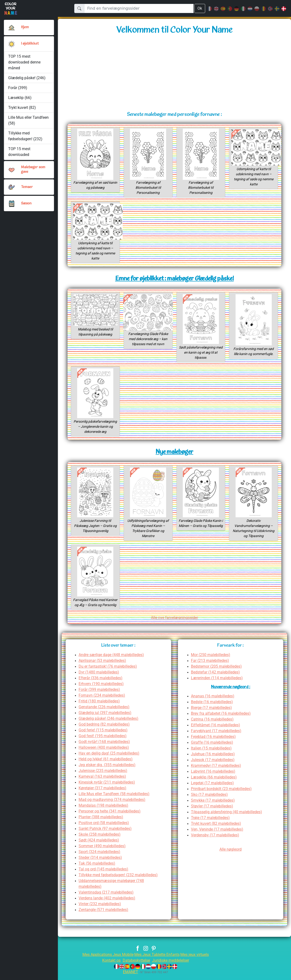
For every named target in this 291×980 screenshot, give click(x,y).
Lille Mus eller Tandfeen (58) (28, 120)
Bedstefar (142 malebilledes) (217, 677)
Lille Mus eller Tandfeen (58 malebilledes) (116, 799)
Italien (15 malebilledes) (213, 753)
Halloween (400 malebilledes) (105, 752)
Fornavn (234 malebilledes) (103, 700)
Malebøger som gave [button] (34, 170)
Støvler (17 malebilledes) (214, 811)
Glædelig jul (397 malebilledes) (107, 718)
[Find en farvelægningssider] (139, 8)
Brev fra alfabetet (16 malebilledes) (223, 718)
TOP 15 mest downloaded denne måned (24, 62)
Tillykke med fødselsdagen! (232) (25, 136)
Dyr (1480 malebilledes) (100, 677)
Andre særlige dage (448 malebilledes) (114, 660)
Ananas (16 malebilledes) (214, 701)
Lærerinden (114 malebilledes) (219, 683)
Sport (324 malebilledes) (101, 857)
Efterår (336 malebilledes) (102, 683)
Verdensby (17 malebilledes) (217, 840)
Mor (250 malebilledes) (212, 660)
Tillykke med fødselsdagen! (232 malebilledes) (121, 880)
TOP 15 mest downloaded (20, 152)
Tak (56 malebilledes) (98, 868)
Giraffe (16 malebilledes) (213, 747)
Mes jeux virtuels (198, 960)
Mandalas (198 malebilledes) (105, 810)
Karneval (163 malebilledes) (104, 781)
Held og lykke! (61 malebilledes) (108, 764)
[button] (12, 44)
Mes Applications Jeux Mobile (105, 960)
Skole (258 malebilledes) (101, 839)
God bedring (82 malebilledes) (106, 729)
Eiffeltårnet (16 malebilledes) (217, 730)
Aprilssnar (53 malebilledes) (104, 666)
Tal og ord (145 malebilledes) (105, 874)
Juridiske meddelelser (173, 965)
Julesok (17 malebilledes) (214, 765)
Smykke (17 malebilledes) (214, 805)
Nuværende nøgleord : (230, 692)
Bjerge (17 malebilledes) (213, 713)
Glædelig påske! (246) (27, 78)
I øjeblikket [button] (30, 44)
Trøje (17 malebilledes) (212, 823)
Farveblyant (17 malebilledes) (218, 736)
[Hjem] (12, 28)
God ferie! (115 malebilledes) (105, 735)
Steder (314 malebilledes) (102, 863)
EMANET (130, 977)
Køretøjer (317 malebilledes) (104, 793)
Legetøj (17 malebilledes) (214, 788)
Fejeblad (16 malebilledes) (215, 742)
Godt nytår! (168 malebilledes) (106, 747)
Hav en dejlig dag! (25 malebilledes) (111, 758)
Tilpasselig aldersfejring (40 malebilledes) (229, 817)
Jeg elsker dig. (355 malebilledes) (109, 770)
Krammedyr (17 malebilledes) (218, 771)
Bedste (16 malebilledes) (213, 707)
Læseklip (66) (20, 98)
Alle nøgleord (230, 854)
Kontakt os (108, 965)
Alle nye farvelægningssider (174, 623)
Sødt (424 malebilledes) (100, 845)
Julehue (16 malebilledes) (214, 759)
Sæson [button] (26, 203)
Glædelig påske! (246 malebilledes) (111, 724)
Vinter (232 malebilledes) (101, 909)
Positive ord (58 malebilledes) (106, 828)
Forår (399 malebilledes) (101, 695)
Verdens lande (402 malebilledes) (109, 903)
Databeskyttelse (135, 965)
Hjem (25, 27)
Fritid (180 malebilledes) (101, 706)
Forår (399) (18, 88)
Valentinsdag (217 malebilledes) (108, 897)
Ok (200, 8)
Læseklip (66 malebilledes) (215, 782)
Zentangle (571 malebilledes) (105, 915)
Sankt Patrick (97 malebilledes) (107, 834)
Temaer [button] (27, 187)
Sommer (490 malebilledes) (103, 851)
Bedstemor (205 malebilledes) (218, 671)
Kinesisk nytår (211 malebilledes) (109, 787)
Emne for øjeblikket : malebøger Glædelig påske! (175, 279)
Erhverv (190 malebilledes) (103, 689)
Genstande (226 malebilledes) (106, 712)
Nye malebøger (174, 452)
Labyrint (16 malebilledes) (215, 776)
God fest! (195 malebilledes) (104, 741)
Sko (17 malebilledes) (211, 800)
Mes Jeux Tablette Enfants (157, 960)
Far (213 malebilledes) (211, 666)
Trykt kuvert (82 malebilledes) (218, 829)
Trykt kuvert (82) (22, 108)
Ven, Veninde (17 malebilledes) (219, 834)
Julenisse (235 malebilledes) (105, 776)
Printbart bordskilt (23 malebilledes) (224, 794)
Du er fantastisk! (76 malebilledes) (110, 671)
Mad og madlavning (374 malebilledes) (114, 805)
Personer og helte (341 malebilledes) (112, 816)
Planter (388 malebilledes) (102, 822)
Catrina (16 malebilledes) (214, 724)
